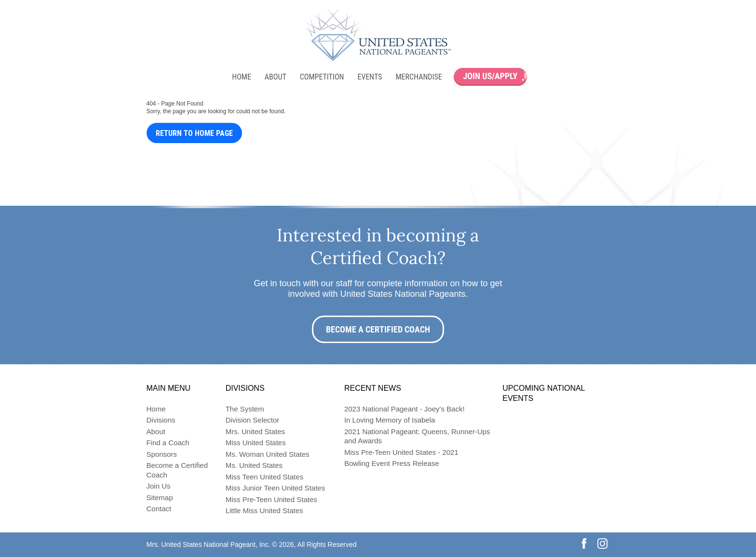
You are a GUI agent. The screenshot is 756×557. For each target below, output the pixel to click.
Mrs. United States (255, 431)
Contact (159, 509)
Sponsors (162, 454)
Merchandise (419, 77)
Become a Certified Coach (378, 329)
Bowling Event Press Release (392, 463)
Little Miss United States (264, 511)
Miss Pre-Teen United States (271, 499)
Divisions (161, 420)
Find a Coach (168, 443)
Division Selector (253, 420)
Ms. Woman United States (268, 454)
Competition (322, 77)
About (276, 77)
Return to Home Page (194, 133)
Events (370, 77)
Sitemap (160, 497)
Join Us (159, 486)
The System (245, 409)
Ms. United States (254, 465)
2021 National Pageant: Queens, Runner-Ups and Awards (417, 436)
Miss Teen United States (264, 477)
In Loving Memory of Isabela (390, 420)
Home (242, 77)
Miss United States (256, 443)
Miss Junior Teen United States (276, 488)
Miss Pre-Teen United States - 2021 (401, 452)
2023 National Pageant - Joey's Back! (405, 409)
